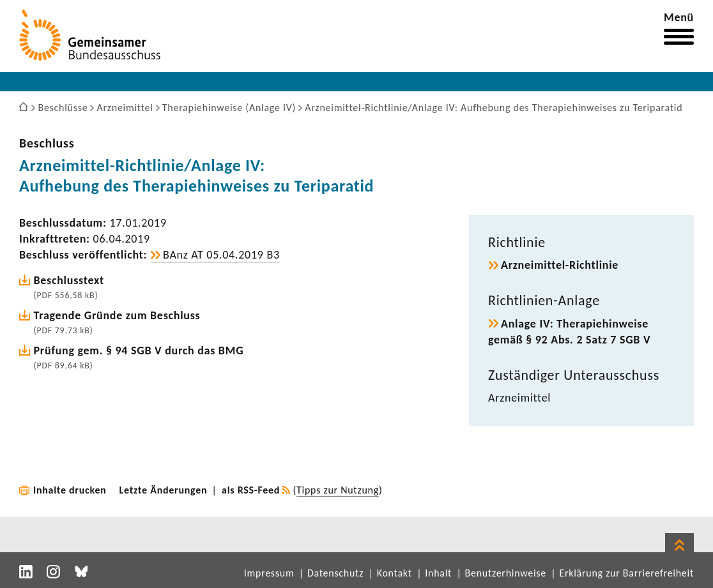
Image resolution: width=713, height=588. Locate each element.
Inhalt (438, 573)
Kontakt (395, 573)
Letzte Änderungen (164, 490)
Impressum (269, 573)
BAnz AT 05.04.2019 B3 (221, 255)
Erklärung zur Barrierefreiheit (626, 573)
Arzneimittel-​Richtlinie (560, 265)
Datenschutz (335, 573)
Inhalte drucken (70, 490)
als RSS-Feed (251, 490)
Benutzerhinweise (506, 573)
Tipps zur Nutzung (338, 490)
